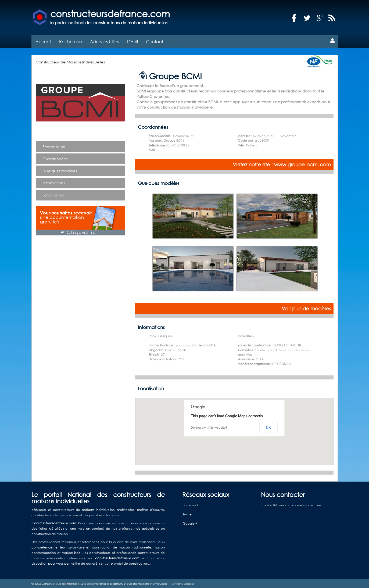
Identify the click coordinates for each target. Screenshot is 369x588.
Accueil (43, 41)
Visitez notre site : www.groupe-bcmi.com (282, 164)
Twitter (188, 514)
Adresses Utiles (104, 41)
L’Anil (132, 41)
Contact (155, 41)
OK (268, 427)
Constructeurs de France (59, 583)
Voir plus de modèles (306, 308)
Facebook (191, 505)
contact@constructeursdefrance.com (291, 505)
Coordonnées (55, 158)
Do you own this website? (209, 427)
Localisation (53, 194)
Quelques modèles (60, 170)
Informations (54, 182)
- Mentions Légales (181, 583)
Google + (190, 523)
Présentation (54, 146)
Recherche (71, 41)
